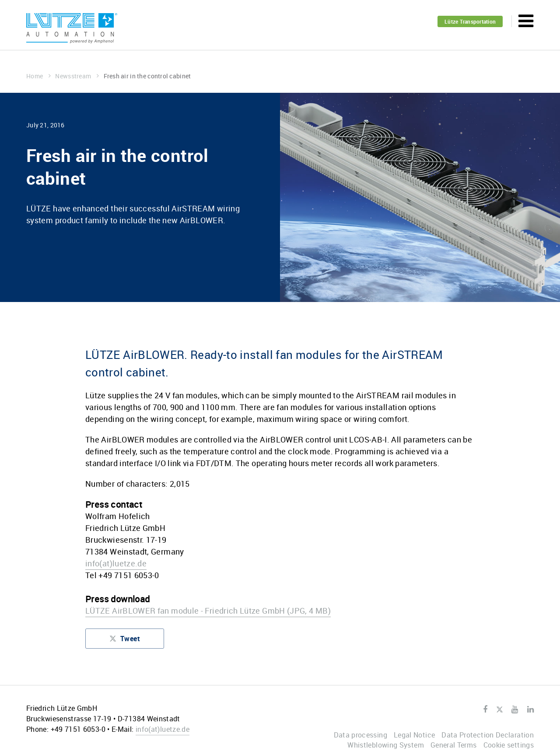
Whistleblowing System (386, 745)
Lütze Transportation (470, 21)
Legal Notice (414, 735)
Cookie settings (509, 745)
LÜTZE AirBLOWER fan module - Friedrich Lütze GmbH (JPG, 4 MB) (208, 611)
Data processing (360, 735)
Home (38, 76)
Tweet (125, 641)
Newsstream (77, 76)
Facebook (485, 709)
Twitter (499, 710)
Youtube (515, 709)
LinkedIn (530, 709)
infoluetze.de (116, 563)
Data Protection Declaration (488, 735)
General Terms (454, 745)
